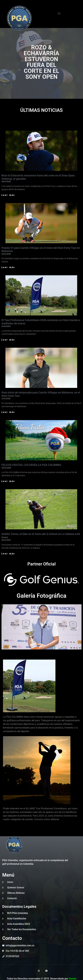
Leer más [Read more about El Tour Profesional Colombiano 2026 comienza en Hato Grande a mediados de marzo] (8, 340)
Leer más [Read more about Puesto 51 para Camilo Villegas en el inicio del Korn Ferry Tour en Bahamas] (8, 267)
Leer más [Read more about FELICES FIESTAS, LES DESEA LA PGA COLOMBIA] (8, 481)
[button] (59, 13)
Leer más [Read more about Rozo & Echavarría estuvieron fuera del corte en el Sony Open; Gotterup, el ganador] (8, 195)
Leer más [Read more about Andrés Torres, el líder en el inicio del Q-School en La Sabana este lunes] (8, 554)
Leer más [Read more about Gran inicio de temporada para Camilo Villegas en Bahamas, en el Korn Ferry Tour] (8, 412)
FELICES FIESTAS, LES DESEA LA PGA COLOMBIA (31, 465)
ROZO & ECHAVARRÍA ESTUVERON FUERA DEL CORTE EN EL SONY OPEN (41, 62)
